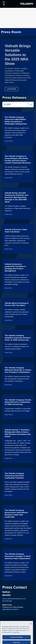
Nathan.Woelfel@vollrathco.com (14, 599)
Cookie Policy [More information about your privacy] (16, 635)
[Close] (31, 627)
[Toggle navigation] (4, 4)
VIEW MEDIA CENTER (10, 609)
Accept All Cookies (17, 640)
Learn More (11, 89)
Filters (19, 104)
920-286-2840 (7, 601)
